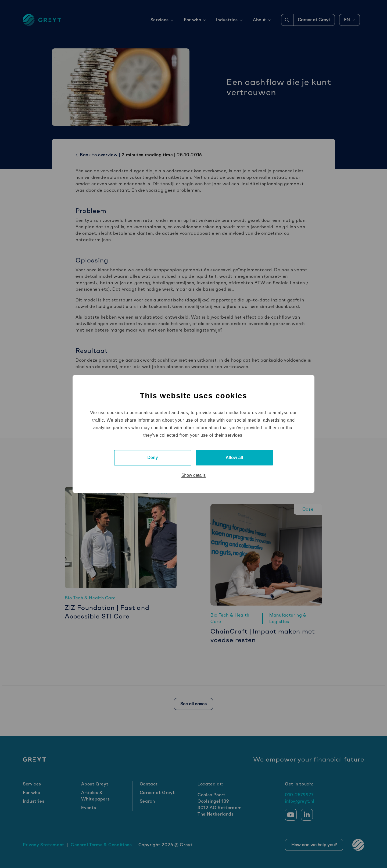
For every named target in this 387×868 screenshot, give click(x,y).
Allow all (234, 458)
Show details (194, 475)
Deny (153, 458)
